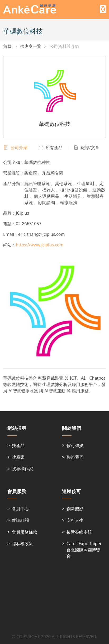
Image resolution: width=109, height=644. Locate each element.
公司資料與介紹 (64, 46)
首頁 (7, 46)
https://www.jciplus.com (40, 245)
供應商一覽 (31, 46)
